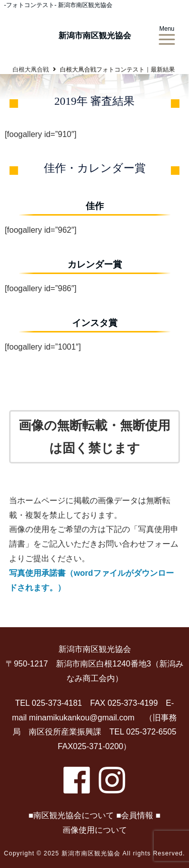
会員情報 (137, 815)
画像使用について (95, 830)
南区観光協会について (74, 815)
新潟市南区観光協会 (95, 36)
